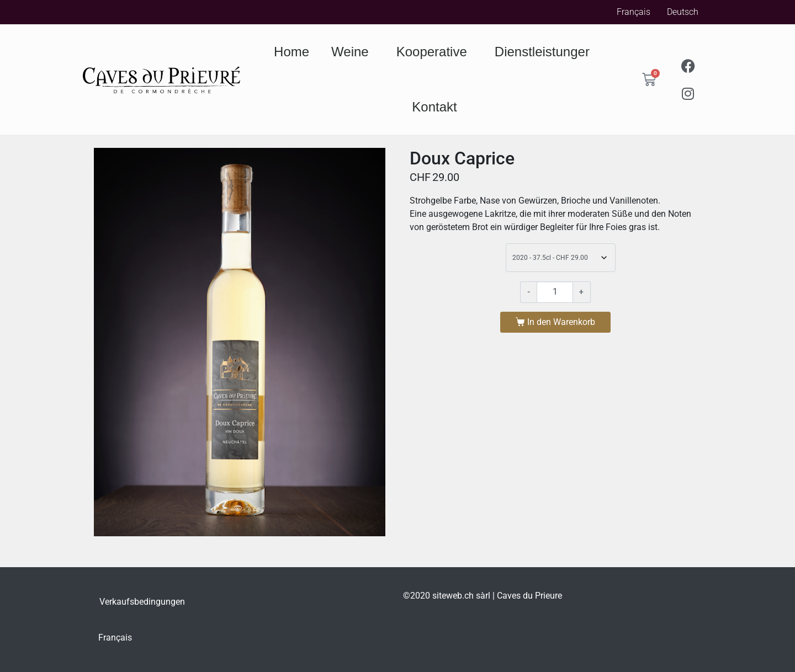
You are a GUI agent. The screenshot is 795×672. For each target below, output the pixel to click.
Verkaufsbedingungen (142, 602)
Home (291, 52)
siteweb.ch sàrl (461, 596)
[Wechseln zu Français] (115, 638)
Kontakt (434, 107)
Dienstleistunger (545, 52)
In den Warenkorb (561, 322)
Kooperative (434, 52)
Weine (353, 52)
